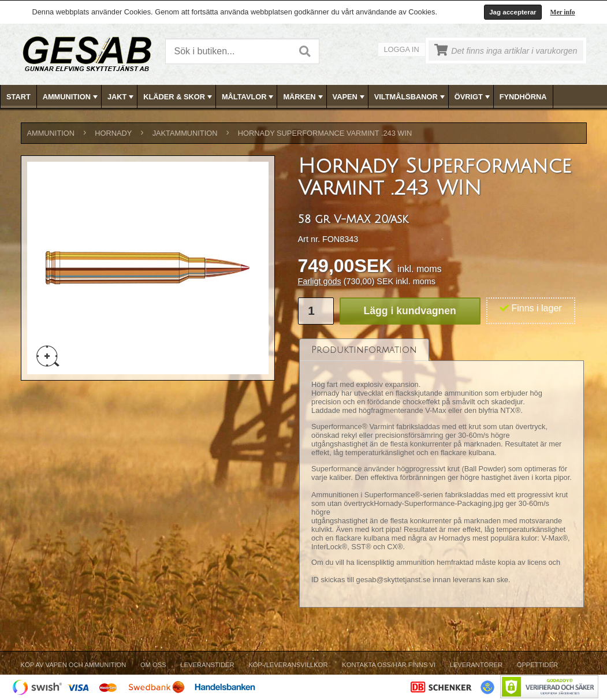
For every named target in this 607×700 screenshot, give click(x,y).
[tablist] (442, 474)
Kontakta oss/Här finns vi (389, 665)
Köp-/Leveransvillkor (288, 665)
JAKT (122, 97)
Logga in (402, 49)
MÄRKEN (304, 97)
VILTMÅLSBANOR (411, 97)
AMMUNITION (71, 97)
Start (18, 97)
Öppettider (537, 665)
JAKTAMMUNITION (185, 133)
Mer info (563, 12)
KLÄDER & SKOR (179, 97)
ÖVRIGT (473, 97)
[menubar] (304, 97)
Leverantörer (476, 665)
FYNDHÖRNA (523, 97)
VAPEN (350, 97)
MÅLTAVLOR (249, 97)
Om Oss (153, 665)
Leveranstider (207, 665)
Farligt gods (320, 281)
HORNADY (113, 133)
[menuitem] (19, 97)
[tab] (364, 350)
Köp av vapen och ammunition (74, 665)
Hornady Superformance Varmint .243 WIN (325, 133)
